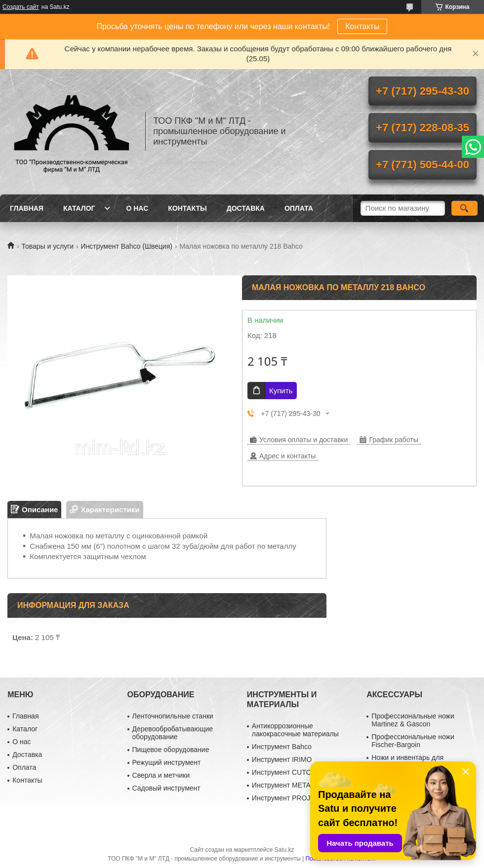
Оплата (299, 208)
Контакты (362, 26)
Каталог (79, 208)
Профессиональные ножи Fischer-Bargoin (413, 741)
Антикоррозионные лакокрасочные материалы (295, 730)
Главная (27, 208)
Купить (281, 391)
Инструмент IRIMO (282, 759)
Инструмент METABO (286, 785)
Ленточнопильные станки (173, 716)
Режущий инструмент (167, 762)
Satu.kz (284, 850)
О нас (137, 208)
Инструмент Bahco (282, 747)
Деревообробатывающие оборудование (173, 733)
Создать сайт (21, 7)
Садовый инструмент (166, 788)
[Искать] (464, 208)
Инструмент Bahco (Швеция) (127, 246)
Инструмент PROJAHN (288, 798)
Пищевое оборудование (171, 750)
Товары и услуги (47, 246)
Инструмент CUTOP (284, 772)
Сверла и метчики (161, 775)
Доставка (246, 208)
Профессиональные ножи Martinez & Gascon (413, 720)
